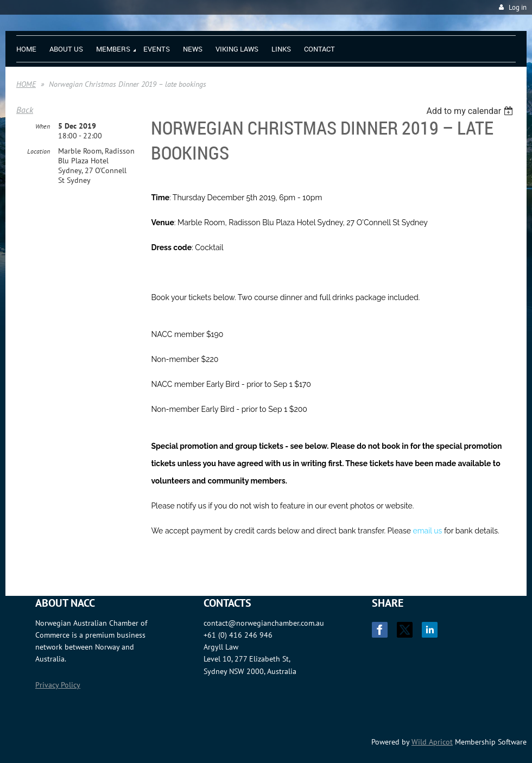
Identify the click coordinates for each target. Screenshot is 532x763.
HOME (26, 84)
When (43, 126)
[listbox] (471, 111)
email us (428, 531)
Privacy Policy (58, 685)
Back (25, 110)
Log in (518, 7)
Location (39, 151)
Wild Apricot (432, 742)
